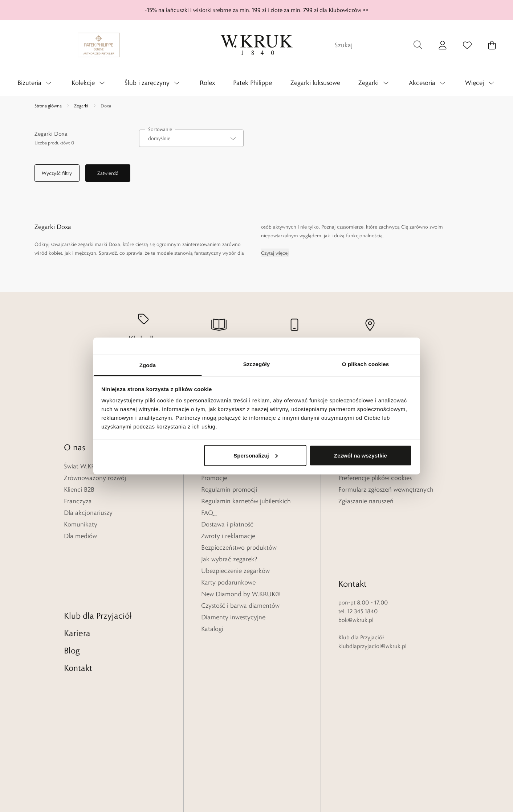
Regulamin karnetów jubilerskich (246, 501)
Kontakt (78, 607)
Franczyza (78, 501)
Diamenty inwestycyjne (233, 617)
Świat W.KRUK (84, 466)
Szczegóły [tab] (256, 364)
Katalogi (212, 629)
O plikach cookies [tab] (365, 364)
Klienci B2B (79, 489)
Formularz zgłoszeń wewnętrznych (386, 489)
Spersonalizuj (256, 455)
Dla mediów (80, 536)
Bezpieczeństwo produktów (239, 548)
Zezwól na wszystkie (361, 455)
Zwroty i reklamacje (228, 536)
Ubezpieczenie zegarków (235, 571)
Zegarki (81, 106)
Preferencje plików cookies (375, 478)
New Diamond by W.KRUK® (241, 594)
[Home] (257, 45)
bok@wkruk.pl (356, 559)
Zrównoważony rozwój (95, 478)
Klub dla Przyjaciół (98, 555)
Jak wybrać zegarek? (229, 559)
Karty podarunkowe (228, 582)
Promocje (214, 478)
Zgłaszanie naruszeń (366, 501)
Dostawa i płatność (227, 524)
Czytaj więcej (275, 253)
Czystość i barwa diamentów (240, 606)
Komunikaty (81, 524)
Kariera (77, 572)
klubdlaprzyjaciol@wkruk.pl (372, 585)
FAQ (207, 513)
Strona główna (48, 106)
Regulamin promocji (229, 489)
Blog (72, 589)
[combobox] (191, 138)
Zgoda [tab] (148, 365)
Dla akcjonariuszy (88, 513)
